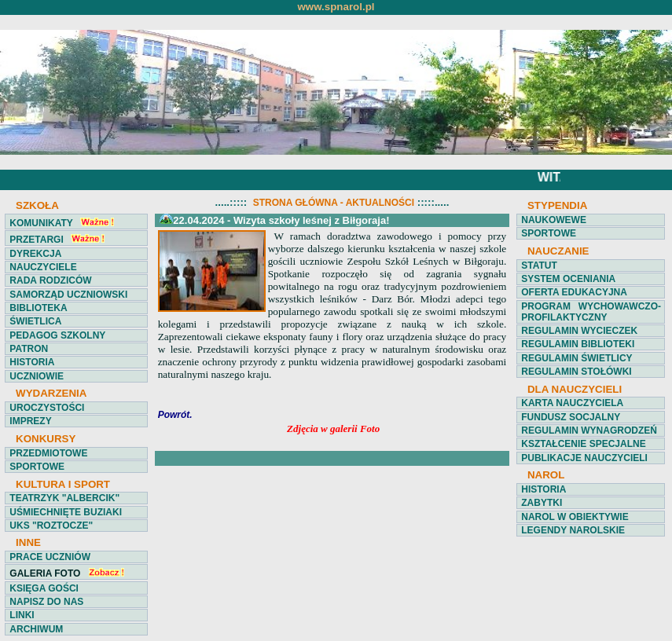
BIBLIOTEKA (38, 308)
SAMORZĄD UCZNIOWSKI (68, 295)
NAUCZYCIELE (43, 267)
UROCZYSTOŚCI (47, 408)
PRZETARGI (36, 240)
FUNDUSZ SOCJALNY (571, 417)
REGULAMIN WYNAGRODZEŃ (589, 430)
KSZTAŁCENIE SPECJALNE (583, 444)
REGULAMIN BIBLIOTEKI (578, 344)
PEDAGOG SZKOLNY (57, 335)
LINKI (22, 615)
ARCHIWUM (36, 629)
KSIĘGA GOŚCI (44, 588)
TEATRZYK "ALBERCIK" (64, 498)
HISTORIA (32, 362)
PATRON (29, 349)
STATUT (539, 266)
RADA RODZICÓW (50, 280)
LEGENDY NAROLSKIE (573, 530)
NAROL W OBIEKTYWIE (575, 517)
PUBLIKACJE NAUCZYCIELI (584, 458)
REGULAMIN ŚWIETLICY (577, 358)
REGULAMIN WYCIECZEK (579, 331)
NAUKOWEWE (554, 220)
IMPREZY (30, 421)
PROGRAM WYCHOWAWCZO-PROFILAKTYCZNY (591, 312)
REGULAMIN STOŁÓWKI (576, 372)
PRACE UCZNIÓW (50, 557)
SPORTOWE (37, 467)
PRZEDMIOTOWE (48, 453)
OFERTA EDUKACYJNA (574, 292)
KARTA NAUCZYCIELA (572, 403)
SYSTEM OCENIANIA (568, 279)
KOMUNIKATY (41, 223)
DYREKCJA (35, 254)
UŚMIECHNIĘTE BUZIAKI (66, 512)
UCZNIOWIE (37, 376)
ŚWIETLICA (35, 321)
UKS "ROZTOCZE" (51, 526)
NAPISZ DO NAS (46, 602)
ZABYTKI (542, 503)
